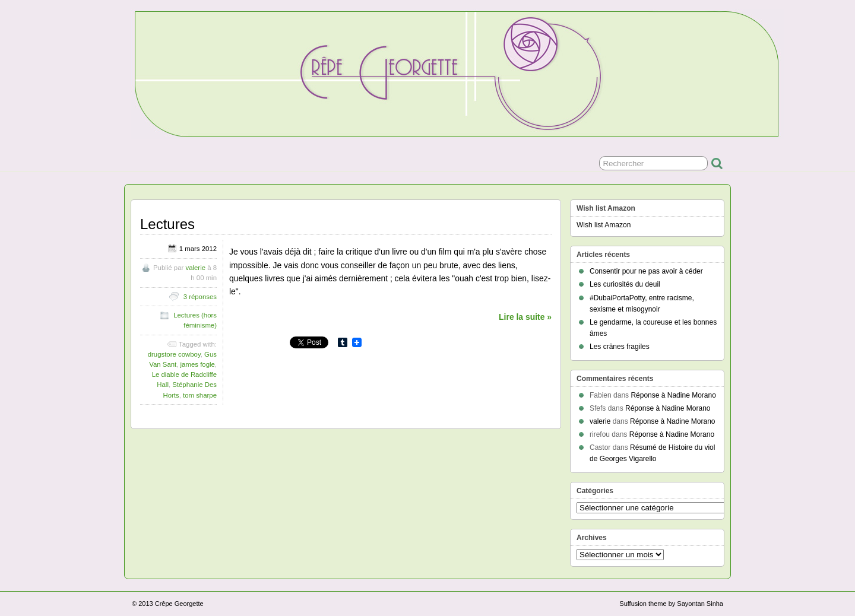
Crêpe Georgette (179, 604)
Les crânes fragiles (620, 347)
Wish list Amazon (604, 225)
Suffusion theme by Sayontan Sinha (671, 604)
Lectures (167, 224)
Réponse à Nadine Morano (673, 395)
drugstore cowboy (174, 354)
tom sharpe (200, 395)
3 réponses (200, 297)
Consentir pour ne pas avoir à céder (646, 271)
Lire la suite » (525, 317)
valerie (195, 268)
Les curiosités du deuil (625, 284)
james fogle (198, 364)
